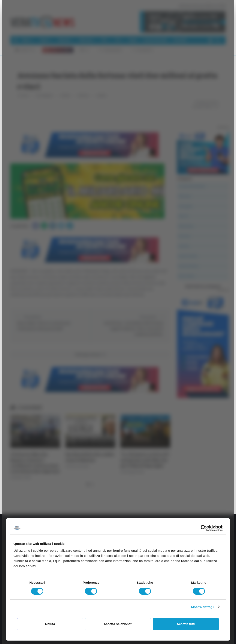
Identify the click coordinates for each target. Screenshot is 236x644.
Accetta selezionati (118, 624)
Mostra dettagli (203, 607)
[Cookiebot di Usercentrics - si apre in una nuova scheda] (204, 528)
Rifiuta (50, 624)
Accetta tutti (186, 624)
